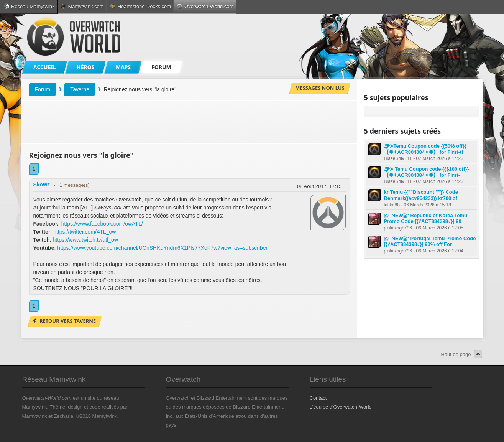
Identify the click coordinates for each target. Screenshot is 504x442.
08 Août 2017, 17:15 (319, 186)
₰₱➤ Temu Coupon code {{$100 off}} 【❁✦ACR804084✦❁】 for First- (427, 172)
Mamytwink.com (82, 6)
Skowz (42, 185)
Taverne (80, 89)
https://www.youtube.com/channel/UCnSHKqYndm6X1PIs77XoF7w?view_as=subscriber (162, 248)
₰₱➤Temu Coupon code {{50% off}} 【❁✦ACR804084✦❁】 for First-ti (425, 149)
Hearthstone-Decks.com (140, 6)
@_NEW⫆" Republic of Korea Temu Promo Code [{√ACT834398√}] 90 (426, 219)
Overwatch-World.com (205, 6)
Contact (318, 398)
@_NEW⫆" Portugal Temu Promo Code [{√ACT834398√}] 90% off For (430, 242)
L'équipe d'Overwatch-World (341, 407)
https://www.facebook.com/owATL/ (102, 224)
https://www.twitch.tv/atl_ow (85, 240)
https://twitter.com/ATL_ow (85, 232)
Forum (43, 89)
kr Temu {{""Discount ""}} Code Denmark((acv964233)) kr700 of (421, 195)
